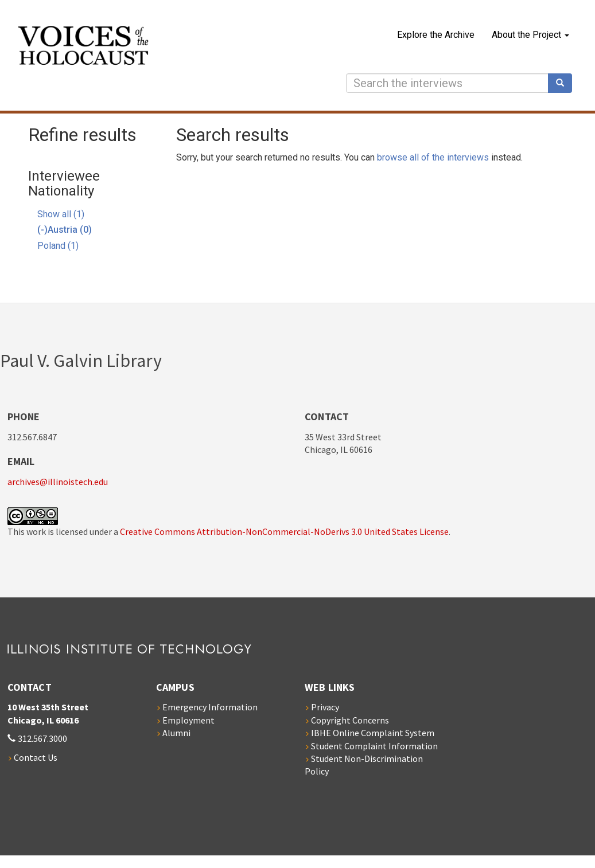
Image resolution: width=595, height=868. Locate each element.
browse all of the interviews (433, 157)
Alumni (176, 733)
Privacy (325, 707)
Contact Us (36, 757)
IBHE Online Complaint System (373, 733)
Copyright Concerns (350, 720)
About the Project (530, 35)
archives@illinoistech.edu (58, 482)
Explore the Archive (436, 35)
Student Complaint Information (374, 746)
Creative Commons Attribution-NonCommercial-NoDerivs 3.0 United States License (284, 531)
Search (564, 83)
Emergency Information (210, 707)
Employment (188, 720)
